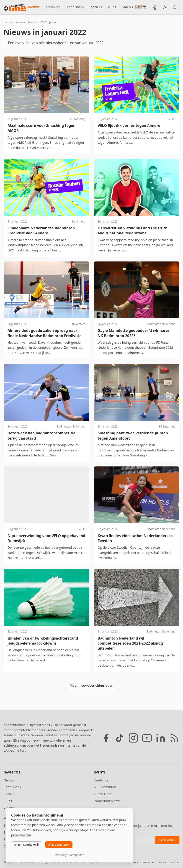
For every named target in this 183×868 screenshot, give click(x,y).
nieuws (34, 7)
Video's (9, 808)
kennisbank (76, 7)
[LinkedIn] (161, 738)
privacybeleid (21, 835)
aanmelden (167, 840)
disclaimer (148, 862)
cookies (175, 862)
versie (162, 862)
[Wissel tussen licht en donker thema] (165, 7)
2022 (43, 22)
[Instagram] (133, 738)
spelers (96, 7)
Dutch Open (103, 794)
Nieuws (33, 22)
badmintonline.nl (15, 22)
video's (128, 7)
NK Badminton (105, 787)
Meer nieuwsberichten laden (91, 685)
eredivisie (53, 7)
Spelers (9, 794)
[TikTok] (120, 738)
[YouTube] (147, 738)
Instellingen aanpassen (69, 855)
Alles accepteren (59, 845)
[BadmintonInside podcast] (155, 7)
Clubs (8, 801)
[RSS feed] (174, 738)
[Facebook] (106, 738)
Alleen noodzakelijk (27, 845)
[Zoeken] (175, 7)
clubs (112, 7)
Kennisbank (12, 787)
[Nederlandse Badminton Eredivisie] (141, 7)
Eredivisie (101, 780)
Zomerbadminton (108, 801)
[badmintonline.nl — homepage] (15, 7)
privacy (133, 862)
